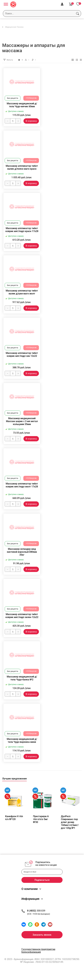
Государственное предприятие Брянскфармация (38, 956)
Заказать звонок (42, 940)
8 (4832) (32, 916)
